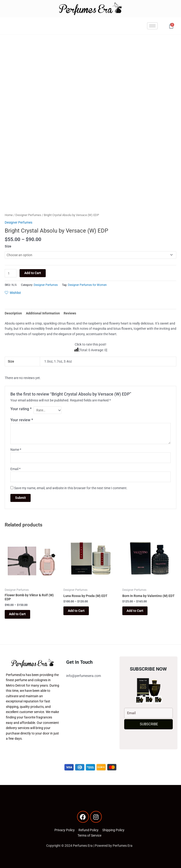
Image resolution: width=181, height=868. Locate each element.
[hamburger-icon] (152, 26)
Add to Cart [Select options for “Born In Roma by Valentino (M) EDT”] (135, 611)
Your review (22, 420)
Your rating (21, 409)
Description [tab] (13, 313)
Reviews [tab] (70, 313)
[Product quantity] (11, 273)
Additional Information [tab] (43, 313)
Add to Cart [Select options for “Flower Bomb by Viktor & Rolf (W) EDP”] (18, 614)
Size (8, 246)
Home (9, 215)
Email (15, 469)
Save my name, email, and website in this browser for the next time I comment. (71, 488)
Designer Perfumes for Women (87, 285)
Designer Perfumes (28, 215)
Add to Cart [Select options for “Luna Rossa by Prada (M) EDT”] (76, 611)
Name (16, 450)
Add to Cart (33, 273)
